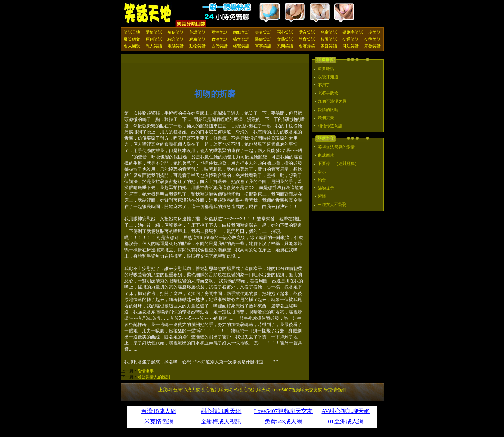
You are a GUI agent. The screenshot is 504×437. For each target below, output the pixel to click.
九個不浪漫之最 (332, 101)
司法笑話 (351, 46)
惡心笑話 (285, 32)
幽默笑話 (241, 32)
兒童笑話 (329, 32)
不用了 (324, 85)
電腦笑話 (176, 46)
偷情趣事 (146, 371)
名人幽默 (132, 46)
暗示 (322, 172)
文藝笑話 (285, 39)
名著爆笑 (307, 46)
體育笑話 (307, 39)
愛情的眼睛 (328, 110)
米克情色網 (335, 390)
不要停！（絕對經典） (338, 164)
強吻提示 (326, 188)
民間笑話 (285, 46)
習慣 (322, 196)
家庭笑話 (329, 46)
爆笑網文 (132, 39)
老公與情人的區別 (154, 377)
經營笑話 (241, 46)
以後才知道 (328, 77)
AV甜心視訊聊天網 (252, 390)
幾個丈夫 (326, 118)
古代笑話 (219, 46)
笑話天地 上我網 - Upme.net (148, 13)
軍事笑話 (263, 46)
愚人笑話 (154, 46)
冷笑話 (374, 32)
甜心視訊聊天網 (217, 390)
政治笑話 (219, 39)
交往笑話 (372, 39)
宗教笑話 (372, 46)
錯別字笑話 (353, 32)
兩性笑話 (219, 32)
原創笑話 (154, 39)
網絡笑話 (197, 39)
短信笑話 (176, 32)
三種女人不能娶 (332, 205)
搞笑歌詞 (241, 39)
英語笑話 (197, 32)
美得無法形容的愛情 (336, 147)
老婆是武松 (328, 93)
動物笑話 (197, 46)
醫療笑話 (263, 39)
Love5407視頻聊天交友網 (297, 390)
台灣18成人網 (186, 390)
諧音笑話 (307, 32)
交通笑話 (351, 39)
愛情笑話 (154, 32)
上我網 (165, 390)
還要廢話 (326, 69)
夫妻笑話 (263, 32)
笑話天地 (132, 32)
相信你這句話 (330, 126)
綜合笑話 (176, 39)
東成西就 (326, 155)
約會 (322, 180)
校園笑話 (329, 39)
